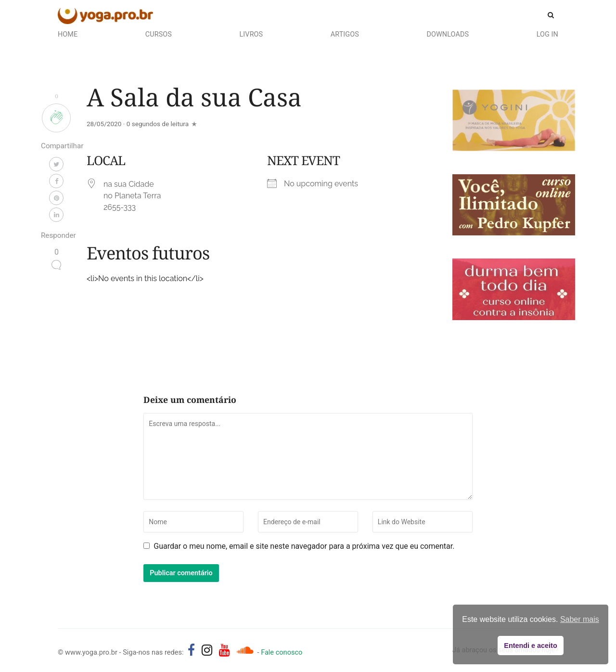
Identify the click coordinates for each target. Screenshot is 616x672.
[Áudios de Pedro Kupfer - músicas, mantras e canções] (245, 650)
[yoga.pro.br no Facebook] (191, 650)
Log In (547, 34)
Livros (251, 34)
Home (68, 34)
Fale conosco (282, 652)
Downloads (448, 34)
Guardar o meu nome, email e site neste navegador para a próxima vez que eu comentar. (304, 546)
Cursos (159, 34)
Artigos (345, 34)
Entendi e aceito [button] (530, 646)
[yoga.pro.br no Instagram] (207, 650)
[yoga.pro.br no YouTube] (225, 650)
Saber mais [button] (580, 619)
